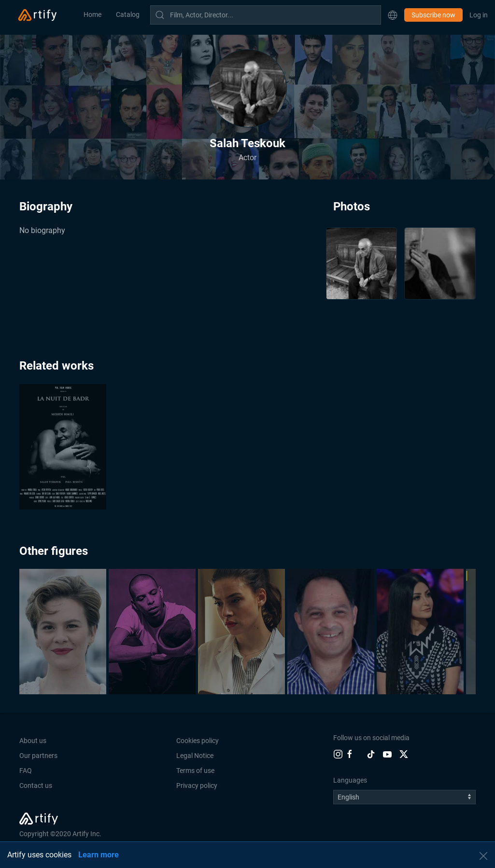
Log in (479, 15)
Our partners (38, 756)
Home (92, 14)
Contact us (36, 785)
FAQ (26, 771)
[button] (393, 15)
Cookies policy (198, 741)
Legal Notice (195, 756)
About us (33, 741)
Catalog (128, 14)
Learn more (99, 855)
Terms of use (195, 771)
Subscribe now (433, 15)
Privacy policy (197, 785)
